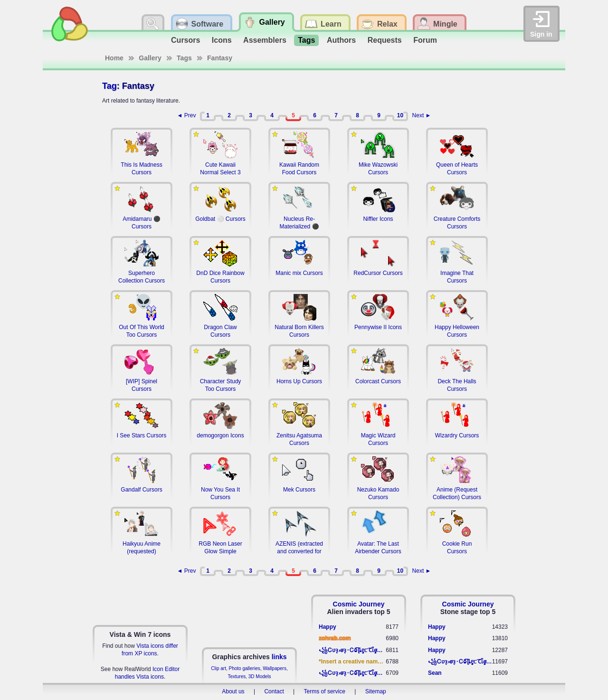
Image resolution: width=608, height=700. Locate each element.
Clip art (218, 668)
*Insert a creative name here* (352, 662)
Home (114, 58)
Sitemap (376, 691)
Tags (306, 40)
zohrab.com (335, 638)
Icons (222, 40)
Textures (237, 676)
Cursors (185, 40)
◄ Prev (187, 115)
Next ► (422, 115)
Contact (274, 691)
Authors (341, 40)
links (279, 657)
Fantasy (220, 58)
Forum (425, 40)
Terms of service (325, 691)
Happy (328, 627)
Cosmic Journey (359, 604)
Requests (385, 40)
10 (400, 115)
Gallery (150, 58)
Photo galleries (245, 668)
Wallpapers (275, 668)
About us (233, 691)
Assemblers (265, 40)
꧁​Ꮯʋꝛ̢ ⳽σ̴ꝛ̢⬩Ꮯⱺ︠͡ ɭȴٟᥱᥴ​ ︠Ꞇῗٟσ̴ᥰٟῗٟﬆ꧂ (352, 650)
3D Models (260, 676)
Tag (109, 86)
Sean (435, 673)
